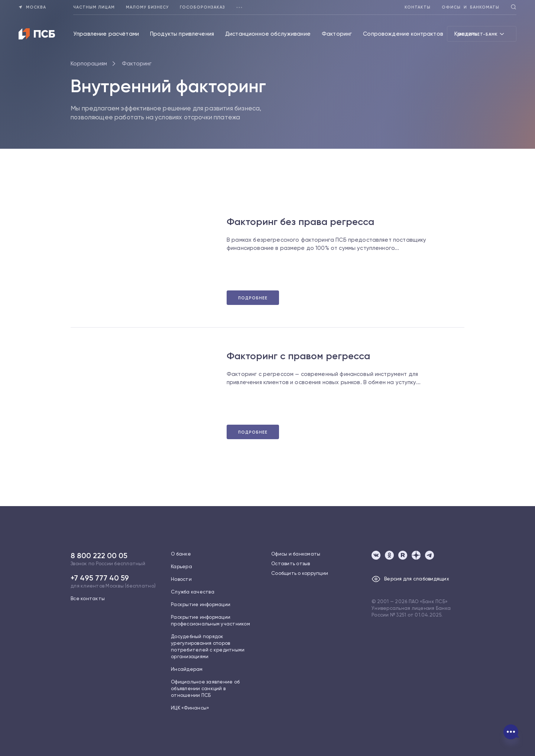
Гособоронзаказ (202, 7)
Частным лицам (94, 7)
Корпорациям (89, 64)
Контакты (418, 7)
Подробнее (253, 298)
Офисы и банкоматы (296, 554)
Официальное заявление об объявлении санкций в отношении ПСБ (205, 689)
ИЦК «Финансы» (190, 708)
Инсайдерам (187, 669)
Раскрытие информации (201, 604)
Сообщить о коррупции (300, 573)
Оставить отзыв (291, 564)
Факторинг (137, 64)
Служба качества (193, 592)
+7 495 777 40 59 (100, 578)
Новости (181, 579)
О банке (181, 554)
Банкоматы (485, 7)
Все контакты (88, 599)
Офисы (451, 7)
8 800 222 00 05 (99, 556)
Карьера (181, 567)
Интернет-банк (482, 34)
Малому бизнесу (147, 7)
